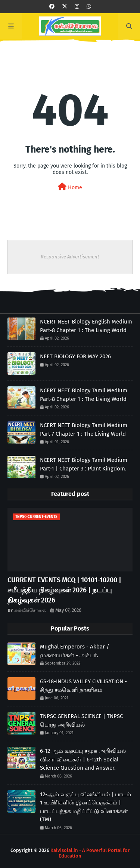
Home (70, 187)
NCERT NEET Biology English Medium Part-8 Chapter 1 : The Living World (86, 326)
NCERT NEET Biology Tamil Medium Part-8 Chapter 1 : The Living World (84, 395)
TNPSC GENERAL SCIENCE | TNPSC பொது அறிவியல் (81, 720)
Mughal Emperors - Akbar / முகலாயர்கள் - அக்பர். (75, 651)
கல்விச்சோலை (30, 610)
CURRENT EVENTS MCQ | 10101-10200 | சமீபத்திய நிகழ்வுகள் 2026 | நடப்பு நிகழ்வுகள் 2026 (64, 590)
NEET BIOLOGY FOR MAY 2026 (75, 356)
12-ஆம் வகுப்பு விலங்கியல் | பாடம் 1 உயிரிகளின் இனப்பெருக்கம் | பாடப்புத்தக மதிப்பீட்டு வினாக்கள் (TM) (85, 807)
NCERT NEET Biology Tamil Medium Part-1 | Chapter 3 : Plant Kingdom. (84, 464)
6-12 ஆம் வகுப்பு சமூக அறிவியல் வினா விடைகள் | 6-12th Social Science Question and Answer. (83, 759)
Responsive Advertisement (70, 257)
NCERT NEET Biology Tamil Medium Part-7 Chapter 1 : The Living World (84, 430)
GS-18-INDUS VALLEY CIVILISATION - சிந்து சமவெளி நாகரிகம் (83, 686)
